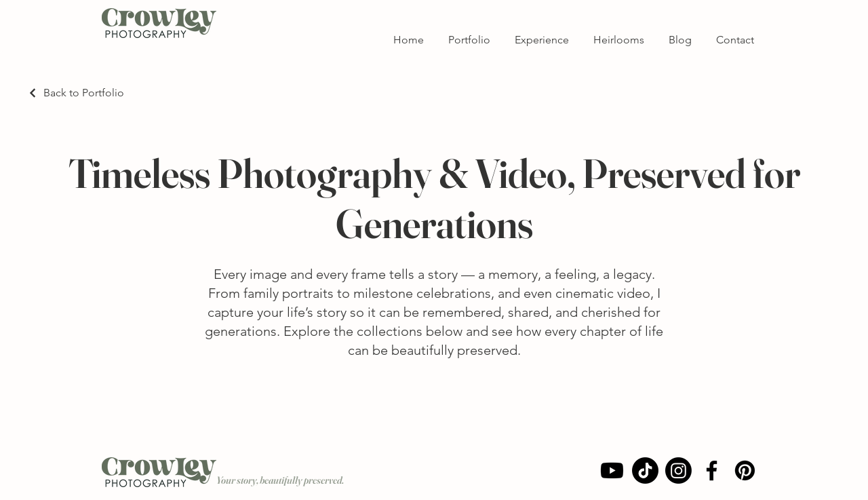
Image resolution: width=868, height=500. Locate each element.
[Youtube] (612, 470)
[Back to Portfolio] (76, 93)
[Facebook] (712, 470)
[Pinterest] (745, 470)
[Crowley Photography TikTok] (645, 470)
